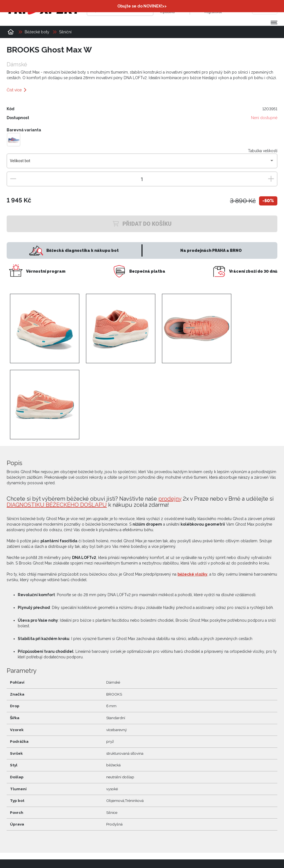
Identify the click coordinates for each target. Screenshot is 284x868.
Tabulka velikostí (263, 151)
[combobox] (142, 163)
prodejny (170, 499)
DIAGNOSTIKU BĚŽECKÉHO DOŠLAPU (57, 505)
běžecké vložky (192, 574)
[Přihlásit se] (199, 10)
